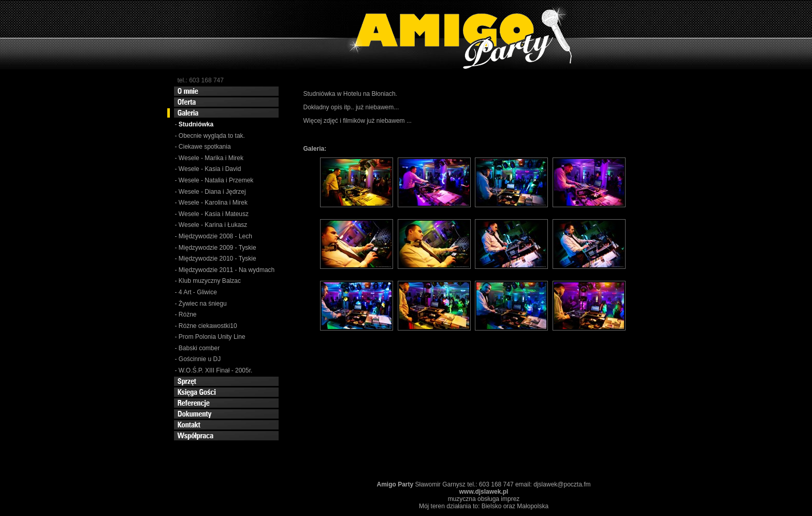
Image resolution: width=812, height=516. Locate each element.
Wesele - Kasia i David (210, 169)
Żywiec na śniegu (203, 304)
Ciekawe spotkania (205, 147)
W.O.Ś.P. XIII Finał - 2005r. (216, 370)
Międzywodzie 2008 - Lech (215, 236)
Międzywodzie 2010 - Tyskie (218, 259)
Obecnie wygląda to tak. (212, 136)
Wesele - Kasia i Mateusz (214, 214)
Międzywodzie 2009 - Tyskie (218, 248)
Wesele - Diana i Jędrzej (212, 192)
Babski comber (199, 348)
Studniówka (198, 124)
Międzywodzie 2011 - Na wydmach (227, 270)
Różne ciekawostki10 (208, 326)
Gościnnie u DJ (200, 359)
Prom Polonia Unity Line (212, 337)
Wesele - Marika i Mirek (211, 158)
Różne (188, 314)
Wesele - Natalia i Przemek (216, 180)
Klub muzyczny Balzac (210, 281)
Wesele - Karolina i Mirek (213, 203)
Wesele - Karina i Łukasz (213, 225)
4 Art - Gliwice (198, 292)
